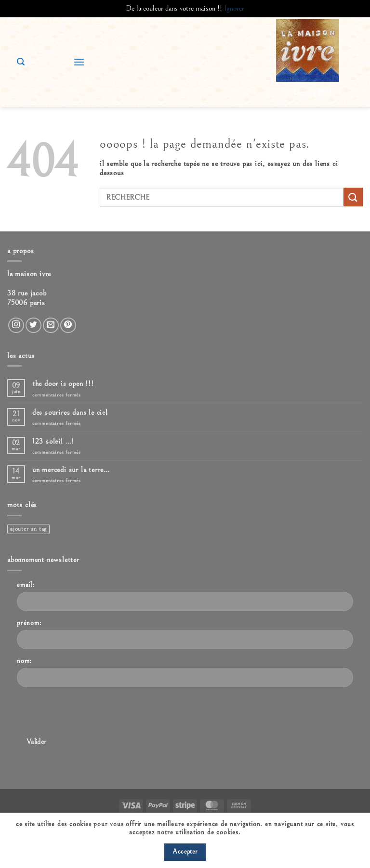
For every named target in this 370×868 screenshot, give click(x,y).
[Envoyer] (353, 197)
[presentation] (90, 714)
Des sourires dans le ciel (70, 412)
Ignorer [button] (234, 8)
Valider (37, 742)
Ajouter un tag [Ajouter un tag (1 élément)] (28, 529)
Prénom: (29, 623)
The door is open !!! (63, 383)
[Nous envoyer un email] (51, 325)
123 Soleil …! (53, 441)
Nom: (24, 661)
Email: (26, 585)
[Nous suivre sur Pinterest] (68, 325)
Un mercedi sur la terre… (71, 470)
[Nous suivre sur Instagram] (16, 325)
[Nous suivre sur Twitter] (33, 325)
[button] (79, 62)
